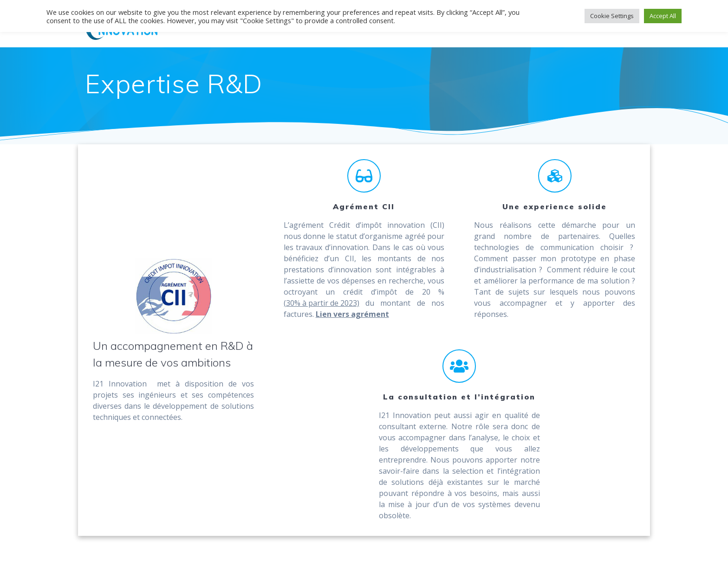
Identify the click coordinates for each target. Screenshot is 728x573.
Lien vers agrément (352, 314)
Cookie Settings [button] (612, 16)
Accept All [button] (663, 16)
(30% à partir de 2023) (322, 303)
